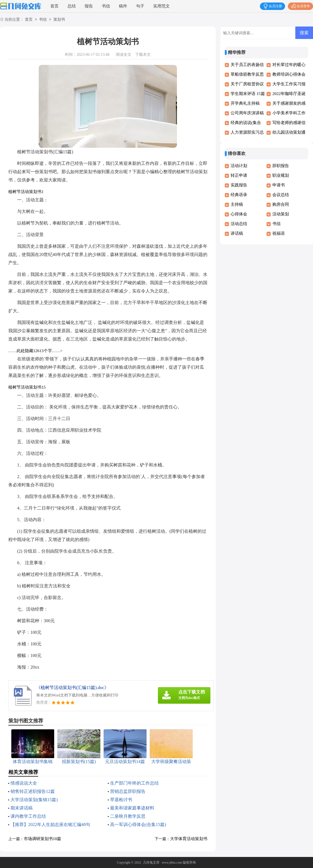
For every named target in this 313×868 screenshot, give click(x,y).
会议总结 (281, 195)
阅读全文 (124, 55)
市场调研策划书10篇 (42, 839)
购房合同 (281, 204)
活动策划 (281, 214)
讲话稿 (237, 233)
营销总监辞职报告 (128, 791)
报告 (89, 6)
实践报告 (239, 185)
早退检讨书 (121, 800)
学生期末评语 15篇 (248, 94)
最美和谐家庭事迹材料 (132, 808)
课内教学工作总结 (28, 816)
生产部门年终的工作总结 (134, 783)
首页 (54, 6)
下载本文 (143, 55)
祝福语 (279, 233)
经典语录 (239, 195)
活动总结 (239, 224)
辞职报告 (281, 166)
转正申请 (239, 175)
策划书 (59, 20)
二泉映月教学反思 (128, 816)
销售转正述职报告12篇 (33, 791)
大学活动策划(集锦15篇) (34, 800)
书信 (106, 6)
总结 (72, 6)
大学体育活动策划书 (189, 839)
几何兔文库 (151, 862)
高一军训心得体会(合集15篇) (138, 825)
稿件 (123, 6)
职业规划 (281, 175)
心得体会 (239, 214)
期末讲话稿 (22, 808)
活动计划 (239, 166)
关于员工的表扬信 (247, 65)
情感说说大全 (24, 783)
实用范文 (161, 6)
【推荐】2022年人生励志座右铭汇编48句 (50, 825)
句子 (140, 6)
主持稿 (237, 204)
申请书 (279, 185)
